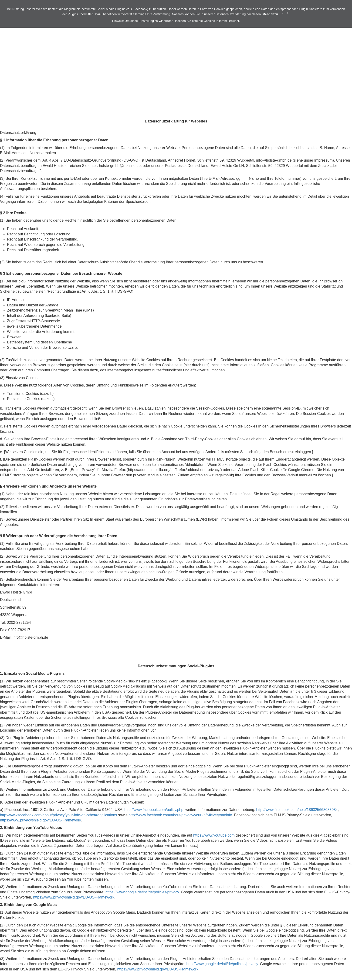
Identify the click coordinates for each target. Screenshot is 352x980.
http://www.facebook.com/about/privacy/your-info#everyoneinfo (180, 815)
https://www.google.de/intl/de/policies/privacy (142, 892)
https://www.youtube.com (214, 835)
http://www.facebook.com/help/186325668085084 (297, 810)
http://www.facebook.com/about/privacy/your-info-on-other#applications (58, 815)
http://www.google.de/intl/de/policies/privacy (222, 964)
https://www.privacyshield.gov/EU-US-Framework (41, 820)
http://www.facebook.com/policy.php (154, 810)
